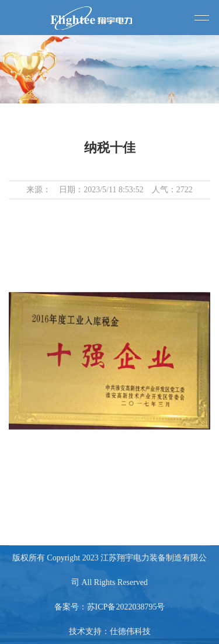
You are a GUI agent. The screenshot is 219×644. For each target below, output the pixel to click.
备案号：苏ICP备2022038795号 (110, 607)
